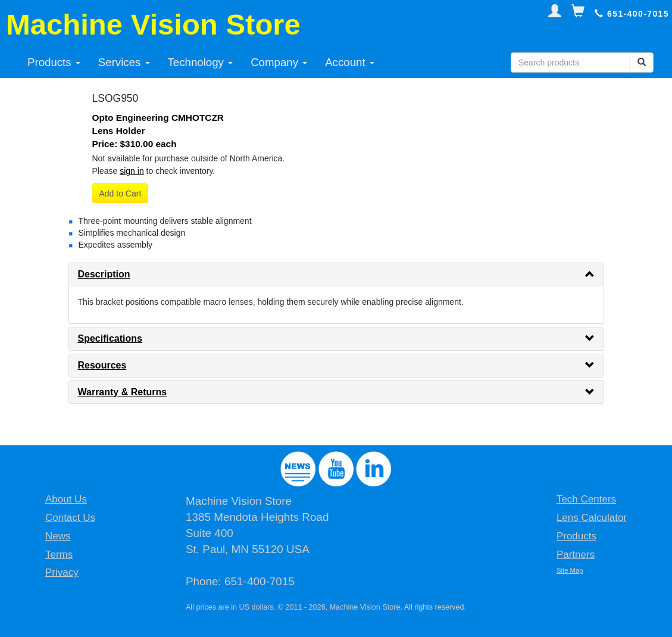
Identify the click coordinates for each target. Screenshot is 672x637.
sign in (132, 171)
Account (350, 62)
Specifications (110, 338)
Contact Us (70, 518)
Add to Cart (121, 193)
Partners (576, 555)
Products (54, 62)
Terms (59, 555)
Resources (102, 365)
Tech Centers (586, 499)
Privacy (62, 572)
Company (279, 62)
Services (124, 62)
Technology (201, 62)
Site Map (570, 570)
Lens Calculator (592, 518)
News (58, 536)
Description (104, 274)
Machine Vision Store (153, 24)
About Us (66, 499)
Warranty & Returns (123, 392)
